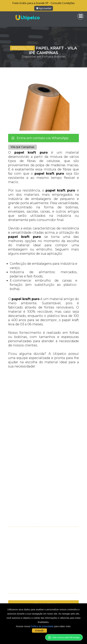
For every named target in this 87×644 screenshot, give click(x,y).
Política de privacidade (42, 626)
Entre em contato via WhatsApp (40, 138)
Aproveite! (44, 8)
